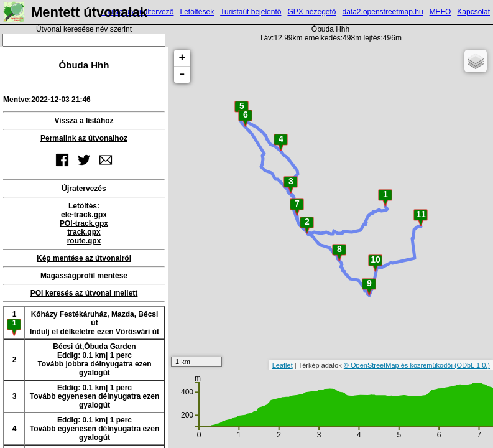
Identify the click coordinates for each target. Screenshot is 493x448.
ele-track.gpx (84, 215)
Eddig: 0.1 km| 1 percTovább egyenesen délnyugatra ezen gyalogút (95, 396)
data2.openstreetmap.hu (383, 12)
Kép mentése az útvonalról (84, 258)
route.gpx (84, 241)
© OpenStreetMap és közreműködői (399, 365)
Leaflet (283, 365)
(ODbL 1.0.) (472, 365)
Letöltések (197, 12)
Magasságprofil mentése (84, 276)
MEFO (440, 12)
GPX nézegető (311, 12)
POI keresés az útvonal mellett (84, 293)
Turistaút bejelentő (251, 12)
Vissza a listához (84, 121)
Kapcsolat (473, 12)
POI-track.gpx (84, 223)
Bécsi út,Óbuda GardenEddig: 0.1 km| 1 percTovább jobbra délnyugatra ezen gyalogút (94, 360)
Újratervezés (84, 189)
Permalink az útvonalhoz (84, 138)
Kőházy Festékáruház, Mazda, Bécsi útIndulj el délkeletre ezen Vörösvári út (94, 323)
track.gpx (84, 232)
